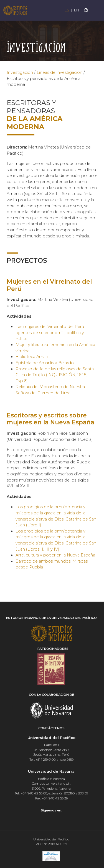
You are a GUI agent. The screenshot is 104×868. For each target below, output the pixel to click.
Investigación (20, 72)
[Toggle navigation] (96, 10)
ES (67, 10)
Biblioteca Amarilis (33, 357)
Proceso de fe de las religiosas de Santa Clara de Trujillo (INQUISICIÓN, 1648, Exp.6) (55, 375)
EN (77, 10)
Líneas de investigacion (59, 72)
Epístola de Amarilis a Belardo (45, 363)
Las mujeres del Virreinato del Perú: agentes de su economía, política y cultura (50, 333)
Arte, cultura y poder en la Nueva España (55, 555)
